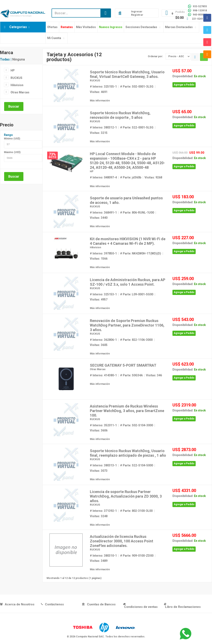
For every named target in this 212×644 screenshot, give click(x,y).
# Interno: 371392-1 (103, 511)
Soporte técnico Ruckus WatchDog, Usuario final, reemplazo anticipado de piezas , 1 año (128, 453)
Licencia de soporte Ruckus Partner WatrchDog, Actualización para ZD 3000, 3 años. (126, 496)
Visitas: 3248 (99, 516)
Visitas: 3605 (99, 345)
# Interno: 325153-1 (103, 294)
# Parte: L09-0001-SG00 (137, 294)
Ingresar (137, 11)
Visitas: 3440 (99, 218)
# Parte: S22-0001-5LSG (137, 127)
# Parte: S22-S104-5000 (137, 465)
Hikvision (17, 85)
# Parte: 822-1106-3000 (136, 340)
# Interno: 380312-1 (103, 127)
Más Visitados (86, 27)
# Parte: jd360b (131, 177)
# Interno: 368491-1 (103, 213)
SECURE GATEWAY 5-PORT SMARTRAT (123, 365)
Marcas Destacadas (179, 27)
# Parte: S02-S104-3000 (137, 425)
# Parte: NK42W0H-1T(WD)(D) (141, 253)
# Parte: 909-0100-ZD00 (137, 556)
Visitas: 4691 (99, 92)
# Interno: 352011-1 (103, 425)
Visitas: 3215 (99, 133)
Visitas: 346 (154, 375)
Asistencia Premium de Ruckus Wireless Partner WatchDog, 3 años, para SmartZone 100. (127, 411)
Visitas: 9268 (153, 177)
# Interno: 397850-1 (103, 253)
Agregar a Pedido (184, 85)
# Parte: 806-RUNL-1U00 (137, 213)
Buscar (14, 106)
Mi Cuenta (54, 38)
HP (13, 70)
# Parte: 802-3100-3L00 (136, 511)
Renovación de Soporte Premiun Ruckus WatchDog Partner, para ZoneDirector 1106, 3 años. (127, 325)
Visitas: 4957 (99, 299)
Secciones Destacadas (141, 27)
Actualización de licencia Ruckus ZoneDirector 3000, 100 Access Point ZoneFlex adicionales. (122, 541)
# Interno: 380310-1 (103, 556)
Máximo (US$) (12, 152)
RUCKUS (16, 78)
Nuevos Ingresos (111, 27)
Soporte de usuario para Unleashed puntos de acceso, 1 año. (126, 200)
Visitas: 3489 (99, 561)
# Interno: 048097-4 (103, 177)
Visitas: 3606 (99, 430)
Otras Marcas (20, 92)
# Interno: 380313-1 (103, 465)
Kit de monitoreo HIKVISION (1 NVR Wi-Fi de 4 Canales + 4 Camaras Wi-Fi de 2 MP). (128, 241)
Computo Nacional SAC (90, 637)
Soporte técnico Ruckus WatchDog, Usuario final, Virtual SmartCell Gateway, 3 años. (127, 74)
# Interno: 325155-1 (103, 87)
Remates (67, 27)
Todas (5, 59)
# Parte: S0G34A (131, 375)
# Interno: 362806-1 (103, 340)
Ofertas (52, 27)
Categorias (18, 27)
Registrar (137, 15)
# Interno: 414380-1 (103, 375)
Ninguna (19, 59)
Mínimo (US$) (12, 139)
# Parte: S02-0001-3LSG (137, 87)
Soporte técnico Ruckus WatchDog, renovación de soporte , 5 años (120, 115)
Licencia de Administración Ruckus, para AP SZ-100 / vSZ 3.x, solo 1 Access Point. (128, 282)
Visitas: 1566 (99, 259)
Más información (100, 101)
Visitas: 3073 (99, 471)
